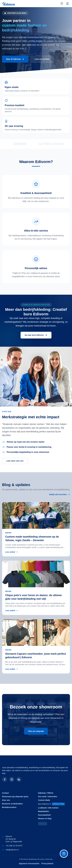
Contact (5, 793)
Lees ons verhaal (42, 59)
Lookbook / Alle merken (48, 808)
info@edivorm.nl (12, 850)
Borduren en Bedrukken (12, 804)
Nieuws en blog (45, 819)
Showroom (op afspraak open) (15, 797)
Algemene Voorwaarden (29, 864)
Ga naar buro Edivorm (36, 335)
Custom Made (44, 800)
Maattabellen (44, 811)
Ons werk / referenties (48, 797)
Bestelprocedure (9, 807)
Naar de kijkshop (15, 59)
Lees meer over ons (15, 461)
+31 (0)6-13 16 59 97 (14, 846)
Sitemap (43, 824)
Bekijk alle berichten (60, 495)
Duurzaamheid (44, 815)
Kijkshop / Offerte (46, 793)
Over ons (6, 800)
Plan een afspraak (36, 731)
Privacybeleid (47, 864)
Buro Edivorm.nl (51, 804)
